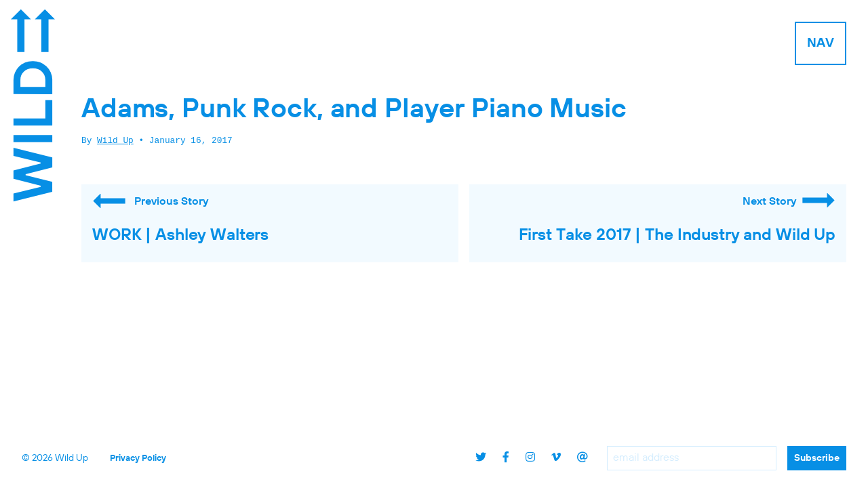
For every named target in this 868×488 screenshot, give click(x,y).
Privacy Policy (138, 459)
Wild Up (115, 141)
